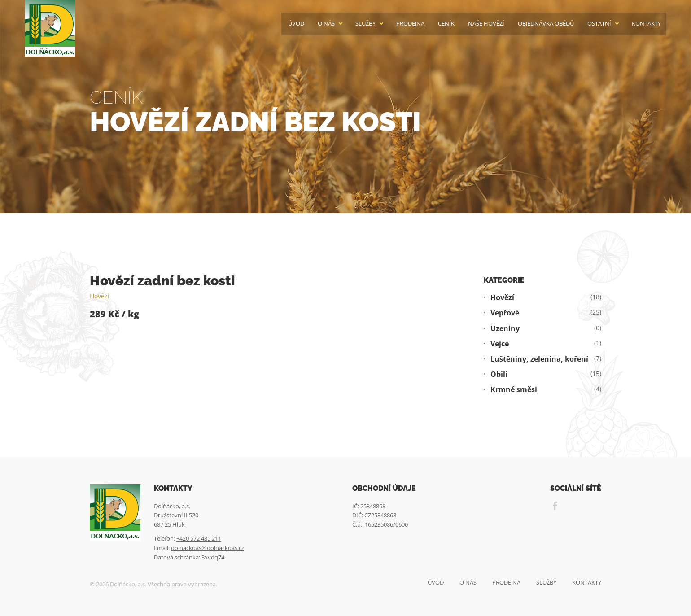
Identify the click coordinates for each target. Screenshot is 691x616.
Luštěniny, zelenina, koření (539, 359)
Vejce (500, 344)
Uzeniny (505, 329)
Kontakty (646, 24)
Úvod (296, 24)
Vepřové (505, 313)
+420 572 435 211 (199, 538)
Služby (365, 24)
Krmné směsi (514, 390)
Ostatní (599, 24)
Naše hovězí (486, 24)
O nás (326, 24)
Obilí (499, 374)
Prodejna (410, 24)
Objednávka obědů (546, 24)
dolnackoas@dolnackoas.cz (208, 548)
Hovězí (100, 296)
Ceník (446, 24)
